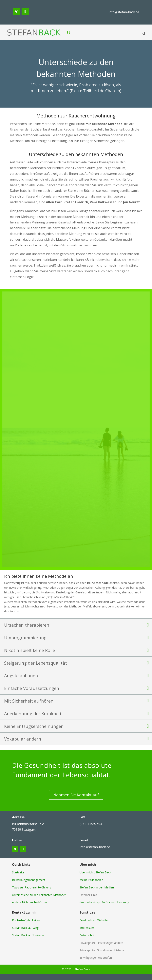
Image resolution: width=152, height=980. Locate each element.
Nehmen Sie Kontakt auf (76, 795)
